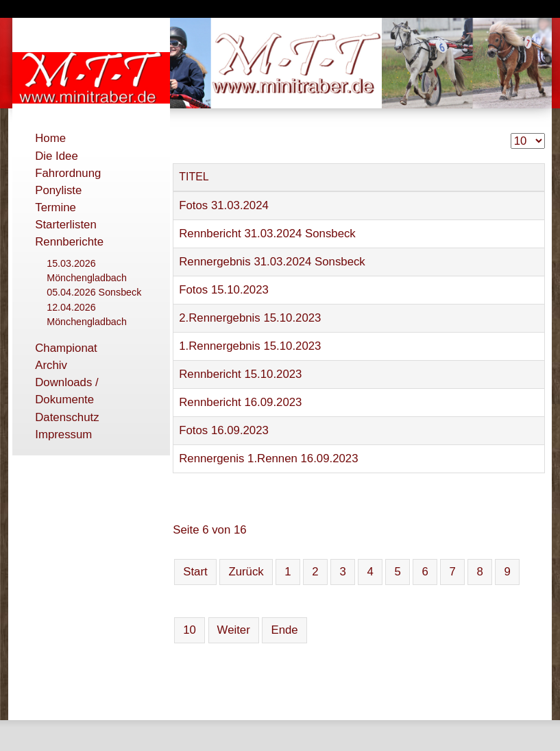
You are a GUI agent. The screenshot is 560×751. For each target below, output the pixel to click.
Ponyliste (58, 190)
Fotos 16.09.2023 (224, 430)
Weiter (234, 630)
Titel (194, 177)
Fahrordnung (68, 173)
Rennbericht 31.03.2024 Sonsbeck (267, 234)
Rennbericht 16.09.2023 (240, 402)
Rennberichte (69, 242)
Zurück (246, 572)
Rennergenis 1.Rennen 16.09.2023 (268, 458)
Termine (56, 207)
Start (195, 572)
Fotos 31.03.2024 (224, 205)
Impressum (63, 434)
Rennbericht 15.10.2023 (240, 374)
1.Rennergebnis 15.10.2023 (250, 346)
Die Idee (57, 156)
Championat (66, 348)
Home (50, 138)
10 (190, 630)
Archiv (51, 365)
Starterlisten (66, 225)
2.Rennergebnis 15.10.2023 (250, 318)
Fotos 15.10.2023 (224, 290)
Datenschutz (67, 417)
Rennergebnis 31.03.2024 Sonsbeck (272, 262)
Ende (284, 630)
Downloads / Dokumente (66, 391)
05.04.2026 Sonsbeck (94, 292)
